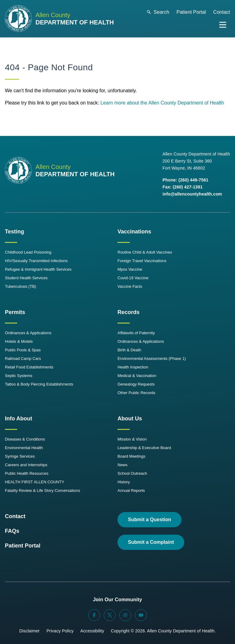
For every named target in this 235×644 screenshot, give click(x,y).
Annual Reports (131, 490)
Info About (19, 419)
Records (129, 312)
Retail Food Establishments (29, 367)
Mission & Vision (132, 439)
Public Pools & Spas (23, 350)
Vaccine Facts (130, 286)
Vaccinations (134, 232)
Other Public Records (136, 393)
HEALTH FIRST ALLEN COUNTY (35, 482)
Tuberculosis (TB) (21, 286)
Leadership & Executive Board (144, 448)
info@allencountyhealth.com (192, 194)
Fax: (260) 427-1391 (183, 187)
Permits (15, 312)
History (124, 482)
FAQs (12, 531)
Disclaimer (30, 631)
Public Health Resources (27, 473)
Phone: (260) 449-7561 (185, 180)
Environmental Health (24, 448)
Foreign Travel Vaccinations (142, 261)
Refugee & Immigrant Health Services (38, 269)
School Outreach (132, 473)
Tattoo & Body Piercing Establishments (39, 384)
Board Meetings (131, 456)
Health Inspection (133, 367)
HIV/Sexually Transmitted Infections (36, 261)
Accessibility (92, 631)
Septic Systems (19, 376)
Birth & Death (129, 350)
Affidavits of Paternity (136, 333)
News (123, 465)
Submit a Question (149, 520)
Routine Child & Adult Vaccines (145, 252)
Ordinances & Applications (28, 333)
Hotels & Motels (19, 341)
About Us (130, 419)
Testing (15, 232)
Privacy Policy (60, 631)
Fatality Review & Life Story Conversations (43, 490)
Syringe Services (20, 456)
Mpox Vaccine (130, 269)
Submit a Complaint (151, 542)
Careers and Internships (26, 465)
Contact (222, 12)
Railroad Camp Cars (23, 359)
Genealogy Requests (136, 384)
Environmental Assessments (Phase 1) (152, 359)
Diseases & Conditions (25, 439)
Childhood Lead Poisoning (28, 252)
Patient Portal (191, 12)
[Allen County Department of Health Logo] (59, 19)
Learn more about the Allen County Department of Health (162, 103)
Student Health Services (26, 278)
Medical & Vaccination (137, 376)
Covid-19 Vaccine (133, 278)
